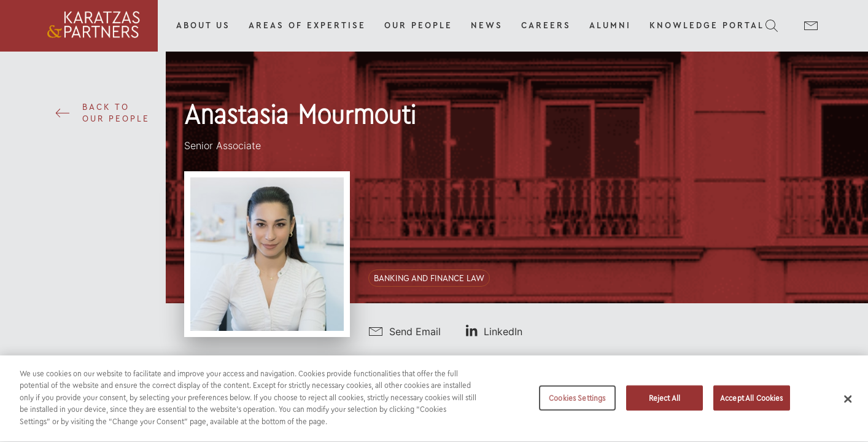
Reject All (665, 404)
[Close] (848, 405)
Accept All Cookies (751, 404)
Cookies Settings (577, 404)
